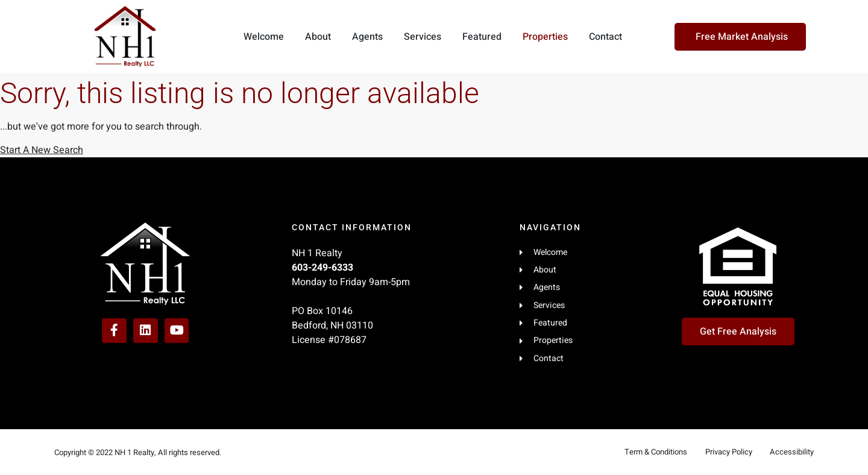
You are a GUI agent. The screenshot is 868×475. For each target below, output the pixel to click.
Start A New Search (42, 150)
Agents (367, 37)
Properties (545, 37)
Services (423, 37)
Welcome (264, 37)
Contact (605, 37)
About (318, 37)
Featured (482, 37)
